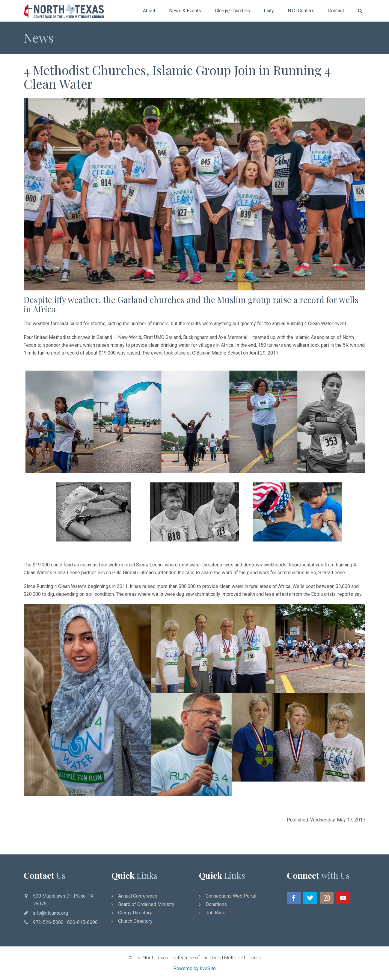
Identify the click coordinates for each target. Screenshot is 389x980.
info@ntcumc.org (50, 913)
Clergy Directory (135, 913)
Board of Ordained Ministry (146, 904)
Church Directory (135, 921)
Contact (336, 11)
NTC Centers (301, 11)
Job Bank (215, 913)
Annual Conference (138, 896)
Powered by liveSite (194, 968)
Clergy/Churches (232, 11)
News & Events (185, 11)
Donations (216, 904)
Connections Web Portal (231, 896)
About (149, 11)
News (39, 37)
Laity (269, 11)
